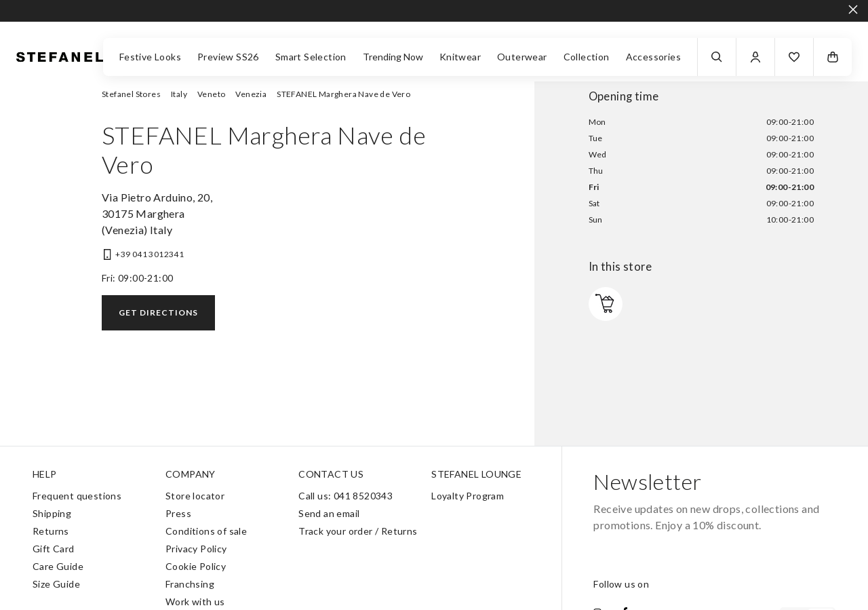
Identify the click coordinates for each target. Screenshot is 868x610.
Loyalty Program (468, 496)
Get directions (158, 312)
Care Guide (58, 566)
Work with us (195, 602)
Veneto (211, 94)
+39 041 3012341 (150, 254)
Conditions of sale (206, 531)
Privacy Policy (196, 549)
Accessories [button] (653, 57)
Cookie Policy (196, 566)
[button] (794, 57)
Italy (179, 94)
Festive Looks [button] (150, 57)
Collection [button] (587, 57)
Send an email (329, 513)
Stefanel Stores (131, 94)
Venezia (251, 94)
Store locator (195, 496)
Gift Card (54, 549)
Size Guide (56, 584)
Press (178, 513)
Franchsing (190, 584)
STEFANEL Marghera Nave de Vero (343, 94)
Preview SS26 (228, 57)
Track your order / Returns (358, 531)
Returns (51, 531)
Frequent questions (77, 496)
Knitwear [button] (460, 57)
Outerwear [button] (522, 57)
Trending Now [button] (393, 57)
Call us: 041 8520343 (346, 496)
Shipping (52, 513)
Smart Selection (311, 57)
